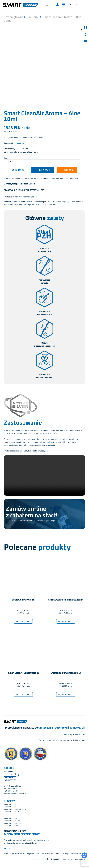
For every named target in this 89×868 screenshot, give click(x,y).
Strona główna (14, 17)
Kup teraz (44, 169)
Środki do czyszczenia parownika (53, 739)
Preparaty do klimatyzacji (75, 734)
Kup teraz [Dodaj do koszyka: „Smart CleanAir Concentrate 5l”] (67, 694)
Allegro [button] (68, 169)
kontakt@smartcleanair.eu (16, 793)
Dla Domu (33, 17)
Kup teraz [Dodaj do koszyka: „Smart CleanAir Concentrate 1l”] (25, 694)
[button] (81, 29)
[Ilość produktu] (10, 161)
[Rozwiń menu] (52, 5)
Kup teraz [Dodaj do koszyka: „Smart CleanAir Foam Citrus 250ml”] (67, 621)
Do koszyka (18, 169)
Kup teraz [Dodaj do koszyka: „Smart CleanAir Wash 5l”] (25, 621)
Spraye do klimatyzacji (76, 739)
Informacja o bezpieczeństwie (44, 204)
